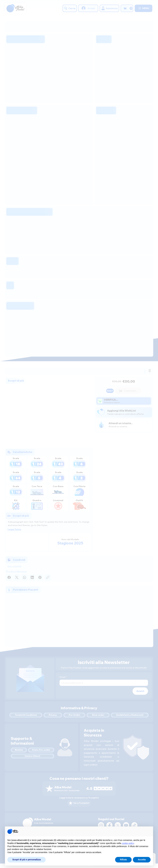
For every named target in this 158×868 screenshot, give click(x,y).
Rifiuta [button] (123, 860)
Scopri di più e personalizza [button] (27, 860)
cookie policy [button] (128, 843)
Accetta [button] (142, 860)
